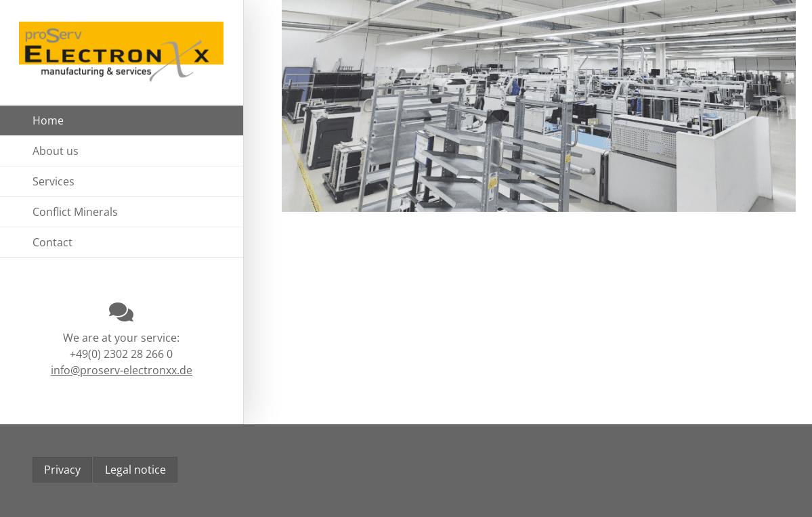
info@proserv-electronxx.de (122, 370)
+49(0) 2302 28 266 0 (121, 354)
